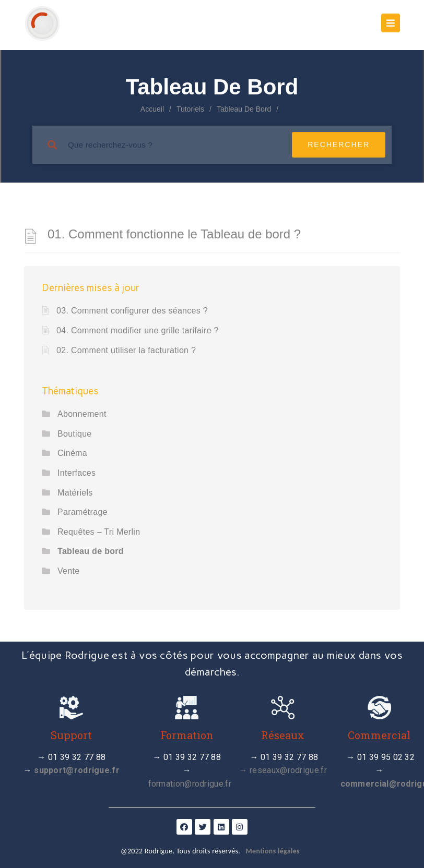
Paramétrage (83, 512)
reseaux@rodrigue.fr (288, 770)
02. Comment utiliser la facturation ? (126, 350)
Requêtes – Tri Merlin (99, 532)
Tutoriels (190, 109)
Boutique (75, 434)
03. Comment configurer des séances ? (132, 311)
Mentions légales (273, 851)
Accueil (152, 109)
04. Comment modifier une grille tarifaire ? (138, 330)
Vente (68, 571)
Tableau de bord (91, 551)
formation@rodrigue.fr (190, 784)
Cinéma (72, 453)
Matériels (75, 493)
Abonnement (82, 414)
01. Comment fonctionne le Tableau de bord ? (174, 234)
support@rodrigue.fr (77, 770)
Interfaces (76, 473)
